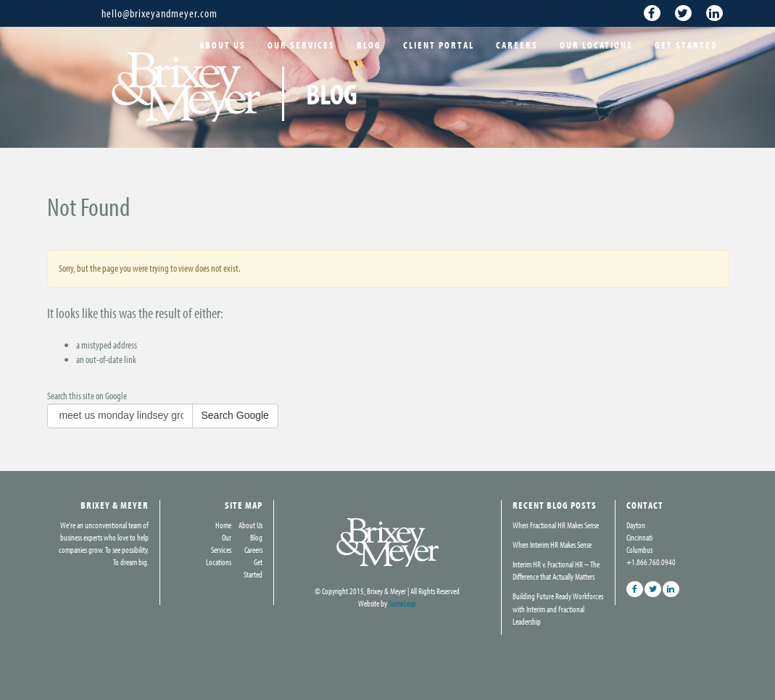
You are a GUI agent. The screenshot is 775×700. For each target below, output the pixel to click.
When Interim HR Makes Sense (552, 545)
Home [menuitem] (223, 525)
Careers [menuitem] (517, 45)
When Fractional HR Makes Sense (556, 525)
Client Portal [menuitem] (439, 45)
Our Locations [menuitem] (596, 45)
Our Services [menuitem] (301, 45)
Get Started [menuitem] (686, 45)
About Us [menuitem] (223, 45)
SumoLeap (402, 603)
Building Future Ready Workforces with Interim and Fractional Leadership (558, 608)
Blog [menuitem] (369, 45)
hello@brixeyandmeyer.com (159, 13)
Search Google (235, 415)
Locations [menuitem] (219, 562)
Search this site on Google (87, 396)
